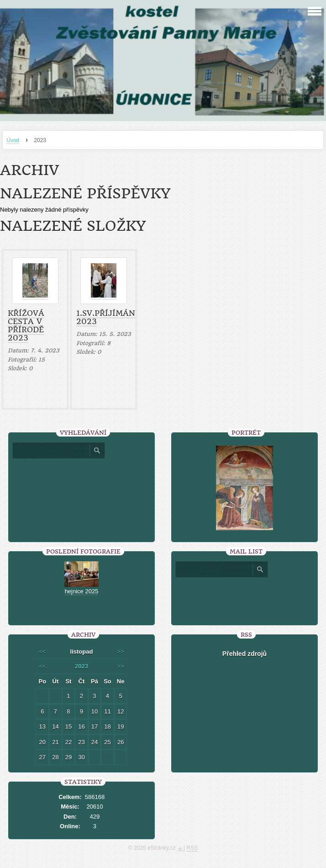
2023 (81, 666)
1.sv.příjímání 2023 (107, 317)
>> (121, 652)
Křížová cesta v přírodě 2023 (26, 325)
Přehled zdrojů (244, 654)
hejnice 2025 (82, 591)
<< (42, 652)
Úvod (13, 140)
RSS (192, 848)
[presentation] (244, 598)
